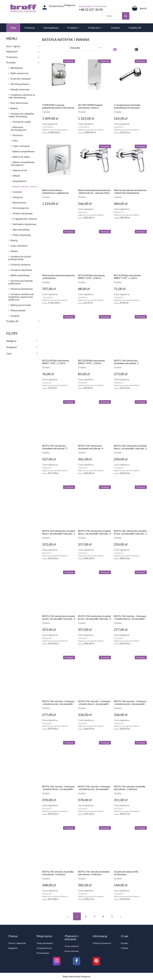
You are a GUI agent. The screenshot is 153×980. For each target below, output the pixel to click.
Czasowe (17, 192)
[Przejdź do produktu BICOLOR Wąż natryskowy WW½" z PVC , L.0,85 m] (94, 251)
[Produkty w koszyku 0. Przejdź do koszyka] (139, 8)
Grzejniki (15, 316)
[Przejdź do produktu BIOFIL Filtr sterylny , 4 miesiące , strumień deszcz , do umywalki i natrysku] (59, 762)
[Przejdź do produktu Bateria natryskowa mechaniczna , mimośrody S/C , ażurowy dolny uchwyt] (94, 166)
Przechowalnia (43, 953)
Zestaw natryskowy (23, 213)
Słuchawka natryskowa (24, 224)
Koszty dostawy (72, 951)
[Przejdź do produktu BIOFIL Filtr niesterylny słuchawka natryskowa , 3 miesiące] (59, 421)
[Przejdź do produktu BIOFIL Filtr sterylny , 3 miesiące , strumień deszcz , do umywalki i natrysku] (94, 677)
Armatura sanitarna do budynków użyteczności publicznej (21, 297)
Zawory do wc (20, 170)
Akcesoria (18, 135)
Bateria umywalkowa (24, 151)
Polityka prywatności (102, 943)
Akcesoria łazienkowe (22, 289)
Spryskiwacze (20, 181)
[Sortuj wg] (85, 48)
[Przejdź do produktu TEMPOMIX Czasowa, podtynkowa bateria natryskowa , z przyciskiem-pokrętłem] (59, 80)
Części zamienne (21, 146)
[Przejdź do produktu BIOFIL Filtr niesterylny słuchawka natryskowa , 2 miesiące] (130, 336)
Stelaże (16, 176)
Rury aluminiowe (19, 103)
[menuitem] (13, 28)
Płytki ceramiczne (19, 73)
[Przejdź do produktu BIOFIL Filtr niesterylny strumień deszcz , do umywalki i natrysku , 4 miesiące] (94, 506)
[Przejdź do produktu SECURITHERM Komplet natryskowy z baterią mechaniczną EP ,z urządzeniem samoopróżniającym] (94, 80)
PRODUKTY (12, 52)
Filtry (15, 141)
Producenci (12, 57)
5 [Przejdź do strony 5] (112, 916)
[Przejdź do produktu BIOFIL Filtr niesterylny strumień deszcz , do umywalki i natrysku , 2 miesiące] (130, 421)
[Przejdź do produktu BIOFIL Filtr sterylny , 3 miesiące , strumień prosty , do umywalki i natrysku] (130, 677)
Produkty (11, 62)
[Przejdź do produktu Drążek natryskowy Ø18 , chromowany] (130, 847)
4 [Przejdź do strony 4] (103, 916)
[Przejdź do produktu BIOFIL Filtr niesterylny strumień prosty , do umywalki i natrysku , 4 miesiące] (94, 592)
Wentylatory (17, 68)
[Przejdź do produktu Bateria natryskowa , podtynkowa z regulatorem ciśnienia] (59, 166)
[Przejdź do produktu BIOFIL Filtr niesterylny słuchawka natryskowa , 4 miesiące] (94, 421)
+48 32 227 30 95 (91, 10)
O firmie (124, 948)
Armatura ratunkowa (21, 270)
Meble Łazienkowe (20, 275)
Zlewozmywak (18, 310)
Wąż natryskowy (21, 230)
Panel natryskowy (22, 235)
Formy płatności (72, 946)
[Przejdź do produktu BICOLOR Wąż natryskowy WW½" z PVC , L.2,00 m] (94, 336)
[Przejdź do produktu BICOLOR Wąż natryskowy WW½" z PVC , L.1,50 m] (59, 336)
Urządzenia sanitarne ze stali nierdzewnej (22, 96)
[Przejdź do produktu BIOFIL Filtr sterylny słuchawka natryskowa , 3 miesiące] (59, 847)
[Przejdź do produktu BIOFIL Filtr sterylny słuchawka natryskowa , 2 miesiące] (130, 762)
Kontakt (124, 943)
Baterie (14, 108)
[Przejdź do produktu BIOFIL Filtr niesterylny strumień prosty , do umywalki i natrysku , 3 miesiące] (59, 592)
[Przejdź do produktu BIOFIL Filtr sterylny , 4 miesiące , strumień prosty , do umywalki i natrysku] (94, 762)
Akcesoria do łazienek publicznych (21, 282)
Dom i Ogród (13, 46)
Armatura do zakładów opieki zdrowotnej (21, 115)
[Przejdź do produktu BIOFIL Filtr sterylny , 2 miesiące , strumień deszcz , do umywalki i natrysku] (130, 592)
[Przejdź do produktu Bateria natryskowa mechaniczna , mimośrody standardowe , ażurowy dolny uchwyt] (130, 166)
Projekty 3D (12, 321)
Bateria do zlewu (21, 157)
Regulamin (13, 948)
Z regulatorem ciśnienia (25, 219)
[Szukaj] (126, 16)
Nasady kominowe (20, 89)
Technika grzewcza (20, 84)
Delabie (46, 112)
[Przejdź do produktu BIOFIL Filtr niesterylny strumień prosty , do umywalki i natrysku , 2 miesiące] (130, 506)
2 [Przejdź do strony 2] (86, 916)
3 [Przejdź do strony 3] (95, 916)
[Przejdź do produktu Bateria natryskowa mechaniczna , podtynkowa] (59, 251)
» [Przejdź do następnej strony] (121, 917)
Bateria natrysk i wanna (25, 186)
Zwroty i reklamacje (17, 943)
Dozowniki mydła (22, 122)
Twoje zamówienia (45, 943)
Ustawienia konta (44, 948)
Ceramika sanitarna (20, 265)
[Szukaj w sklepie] (117, 16)
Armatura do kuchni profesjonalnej (20, 258)
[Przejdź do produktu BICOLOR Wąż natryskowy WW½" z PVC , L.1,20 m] (130, 251)
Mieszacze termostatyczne (19, 128)
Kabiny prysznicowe (21, 305)
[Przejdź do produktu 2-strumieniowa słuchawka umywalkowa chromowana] (130, 80)
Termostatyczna (21, 208)
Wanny (14, 240)
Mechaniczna (19, 203)
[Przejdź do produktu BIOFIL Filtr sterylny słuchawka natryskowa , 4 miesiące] (94, 847)
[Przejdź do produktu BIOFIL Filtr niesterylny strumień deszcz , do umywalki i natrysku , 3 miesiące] (59, 506)
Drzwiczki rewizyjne (21, 79)
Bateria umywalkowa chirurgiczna (23, 163)
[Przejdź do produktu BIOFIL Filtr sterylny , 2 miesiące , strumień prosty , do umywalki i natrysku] (59, 677)
